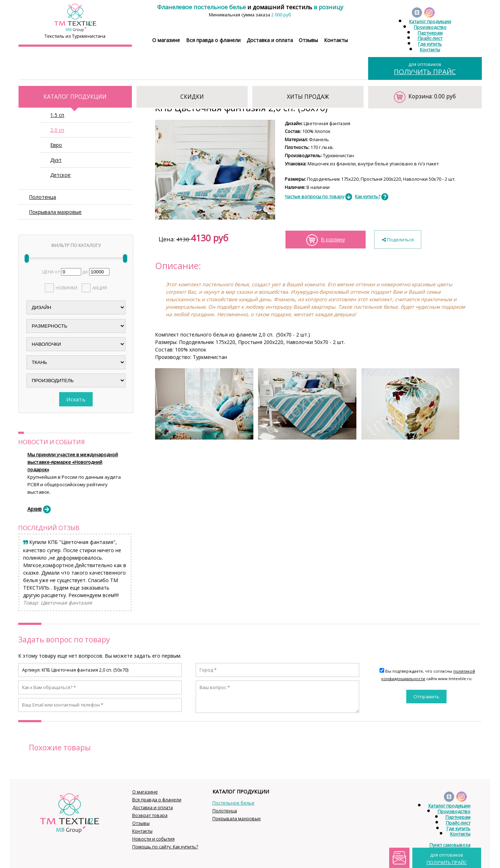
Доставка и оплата (270, 40)
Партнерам (430, 33)
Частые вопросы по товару (315, 197)
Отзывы (308, 40)
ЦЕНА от (51, 272)
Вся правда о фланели (213, 40)
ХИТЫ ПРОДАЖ (308, 97)
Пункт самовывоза (450, 845)
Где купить (430, 44)
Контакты (336, 40)
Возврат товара (150, 815)
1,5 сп (57, 115)
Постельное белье (233, 803)
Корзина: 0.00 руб (432, 96)
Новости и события (153, 839)
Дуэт (56, 160)
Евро (56, 145)
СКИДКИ (192, 97)
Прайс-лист (430, 38)
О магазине (166, 40)
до (85, 272)
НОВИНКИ (66, 288)
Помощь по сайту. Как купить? (165, 847)
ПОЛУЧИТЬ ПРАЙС (425, 72)
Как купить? (368, 197)
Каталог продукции (430, 22)
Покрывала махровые (55, 212)
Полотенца (42, 197)
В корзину (333, 239)
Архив (35, 509)
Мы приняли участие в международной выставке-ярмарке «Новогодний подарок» (73, 462)
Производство (430, 27)
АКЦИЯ (100, 288)
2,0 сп (57, 130)
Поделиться (398, 240)
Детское (60, 175)
